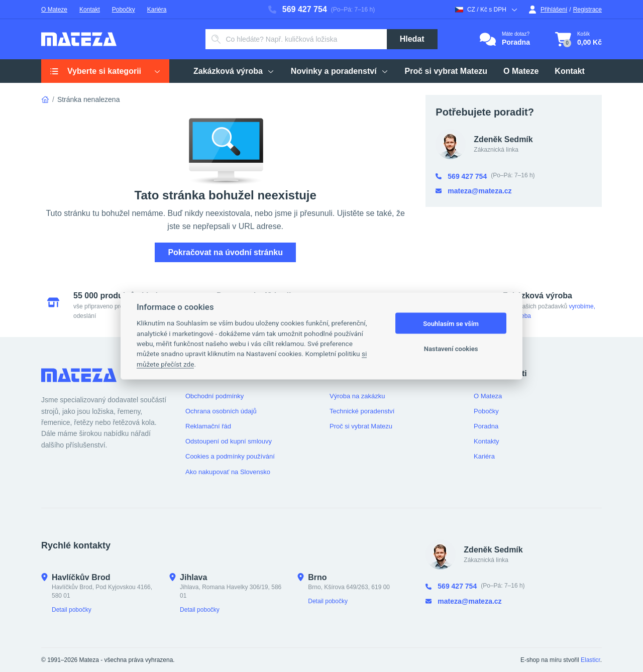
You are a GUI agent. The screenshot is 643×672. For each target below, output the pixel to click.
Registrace (587, 10)
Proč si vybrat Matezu (446, 71)
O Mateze (54, 10)
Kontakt (90, 10)
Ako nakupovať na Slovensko (228, 472)
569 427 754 (298, 9)
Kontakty (487, 441)
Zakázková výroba (234, 71)
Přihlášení (548, 10)
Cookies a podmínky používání (230, 456)
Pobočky (124, 10)
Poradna (486, 426)
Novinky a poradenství (340, 71)
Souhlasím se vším (451, 323)
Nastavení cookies (451, 348)
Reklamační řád (208, 426)
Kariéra (157, 10)
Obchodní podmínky (215, 396)
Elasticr (591, 660)
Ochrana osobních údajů (221, 411)
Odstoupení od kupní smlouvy (229, 441)
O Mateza (488, 396)
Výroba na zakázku (357, 396)
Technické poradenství (362, 411)
